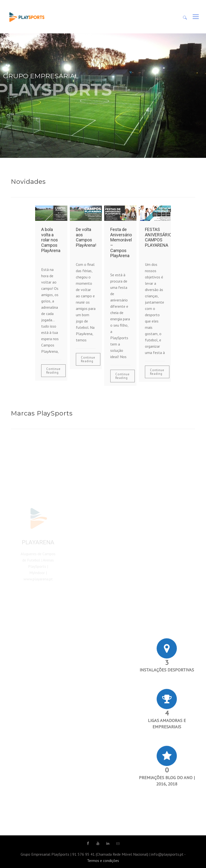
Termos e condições (103, 860)
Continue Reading (53, 371)
